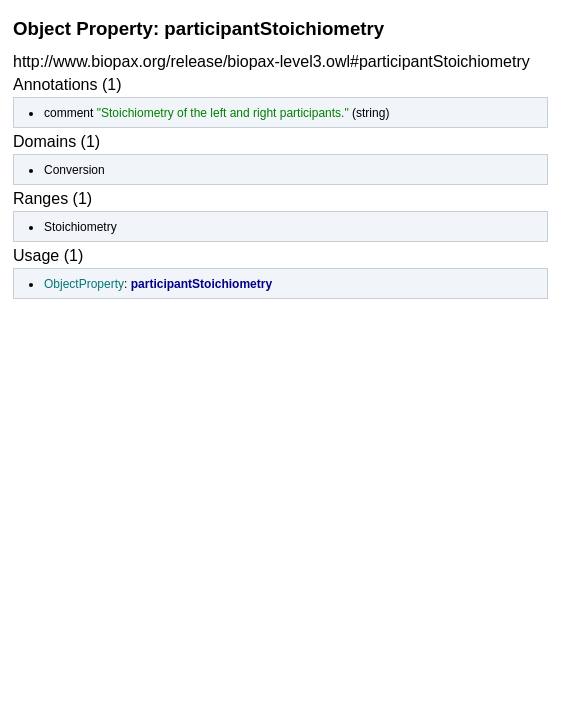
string (370, 113)
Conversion (74, 170)
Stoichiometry (80, 227)
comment (68, 113)
